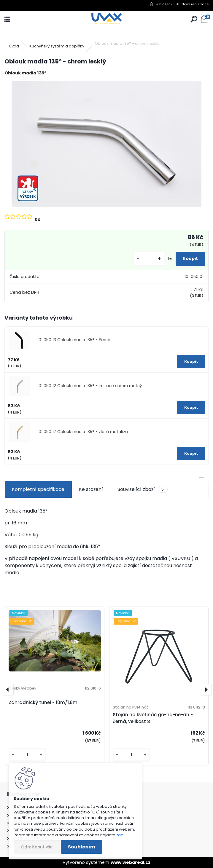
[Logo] (106, 19)
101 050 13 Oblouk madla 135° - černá (74, 340)
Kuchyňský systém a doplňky (57, 46)
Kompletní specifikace (38, 489)
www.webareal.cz (131, 862)
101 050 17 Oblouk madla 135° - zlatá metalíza (83, 432)
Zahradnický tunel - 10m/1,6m (43, 702)
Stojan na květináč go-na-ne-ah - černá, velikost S (153, 718)
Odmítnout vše (37, 847)
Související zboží (142, 489)
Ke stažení (91, 489)
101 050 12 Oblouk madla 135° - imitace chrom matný (90, 386)
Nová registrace (195, 4)
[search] (194, 19)
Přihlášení (164, 4)
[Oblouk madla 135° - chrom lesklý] (106, 144)
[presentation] (8, 690)
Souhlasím (82, 847)
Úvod (14, 46)
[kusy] (149, 259)
